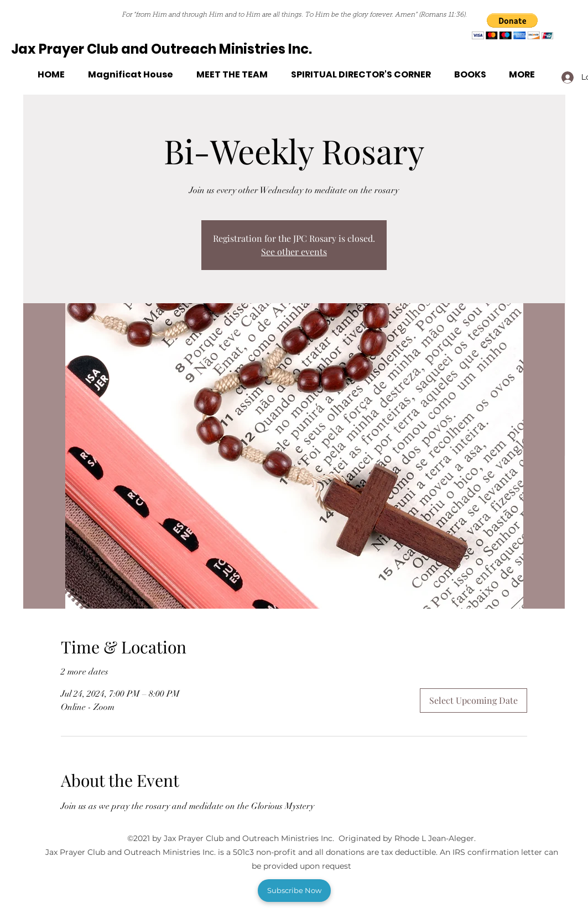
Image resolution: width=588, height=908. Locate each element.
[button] (512, 26)
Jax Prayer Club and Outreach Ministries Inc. (162, 49)
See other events (294, 251)
